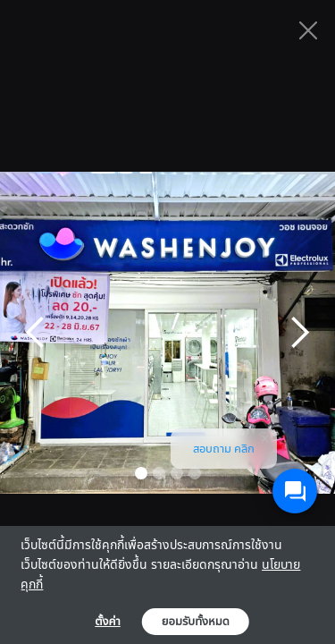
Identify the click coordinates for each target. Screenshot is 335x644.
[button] (36, 333)
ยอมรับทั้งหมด (196, 622)
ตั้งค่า (108, 622)
